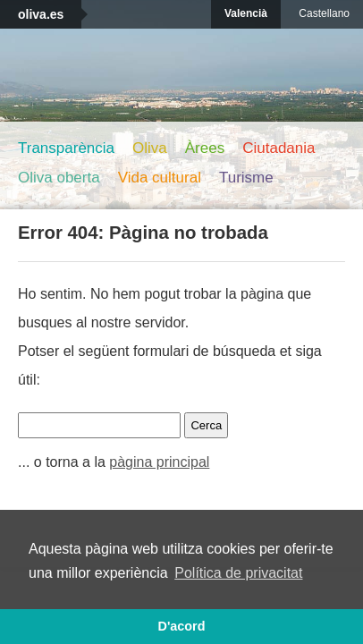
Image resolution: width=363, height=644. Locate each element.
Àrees (205, 148)
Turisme (246, 178)
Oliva (150, 148)
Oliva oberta (59, 178)
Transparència (66, 148)
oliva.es (41, 14)
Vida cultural (160, 178)
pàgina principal (159, 462)
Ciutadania (279, 148)
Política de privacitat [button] (238, 573)
